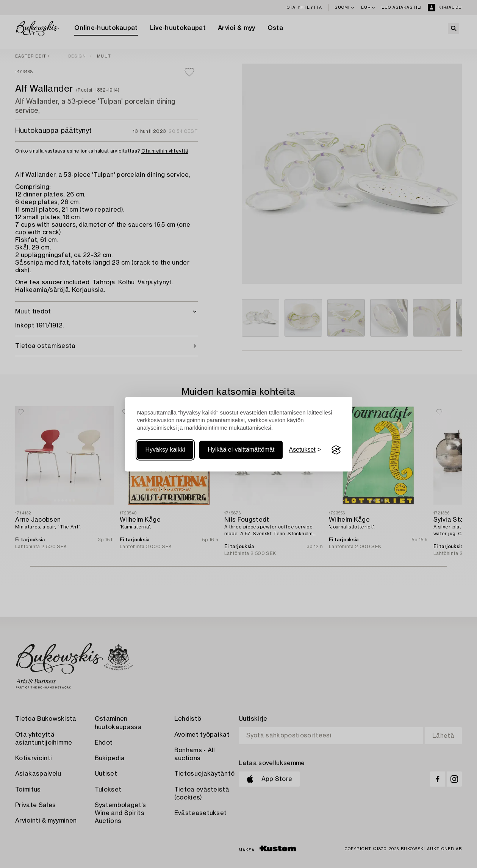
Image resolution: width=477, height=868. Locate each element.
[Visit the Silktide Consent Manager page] (336, 450)
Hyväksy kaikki (165, 450)
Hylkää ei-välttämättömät (241, 450)
